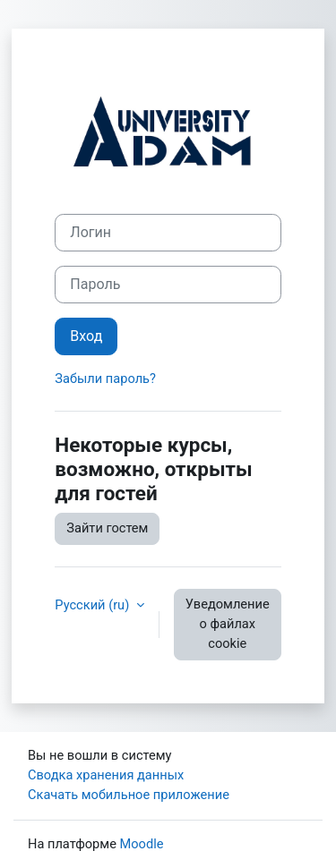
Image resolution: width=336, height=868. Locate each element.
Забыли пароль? (105, 379)
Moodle (142, 844)
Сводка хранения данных (106, 775)
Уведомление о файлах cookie (228, 624)
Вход (86, 336)
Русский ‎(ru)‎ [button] (94, 605)
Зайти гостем (107, 528)
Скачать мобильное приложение (129, 795)
